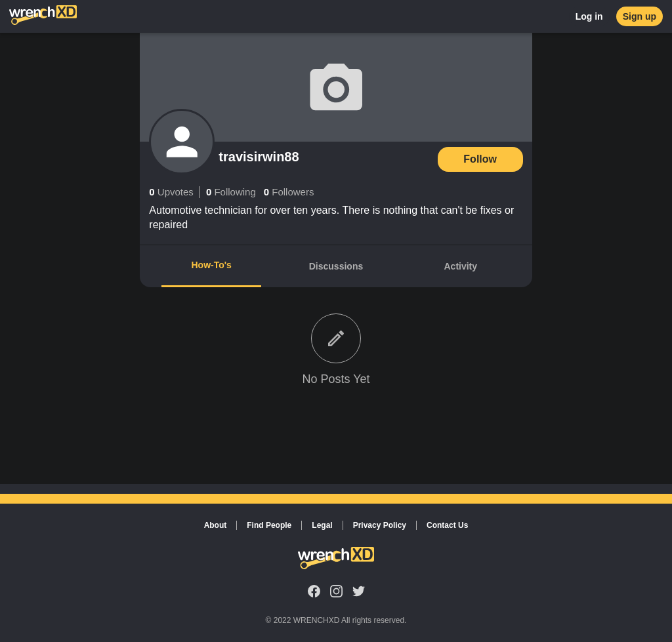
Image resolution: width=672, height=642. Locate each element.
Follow (480, 159)
